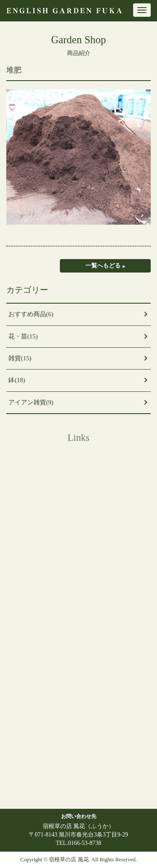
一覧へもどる (103, 266)
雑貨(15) (20, 358)
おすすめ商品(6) (31, 314)
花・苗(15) (23, 336)
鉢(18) (17, 380)
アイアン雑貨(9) (31, 402)
